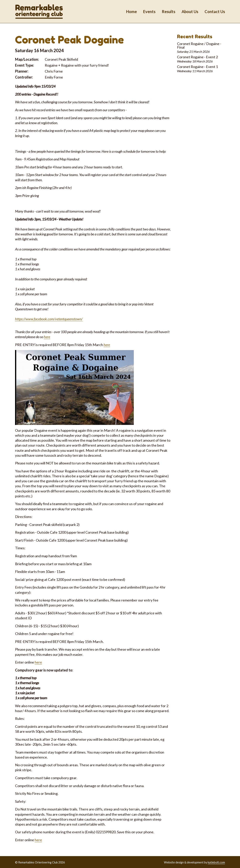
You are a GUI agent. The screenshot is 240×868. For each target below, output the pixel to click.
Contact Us (215, 12)
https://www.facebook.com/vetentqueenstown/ (49, 319)
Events (149, 12)
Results (169, 12)
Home (131, 12)
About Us (190, 12)
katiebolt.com (216, 862)
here (47, 337)
